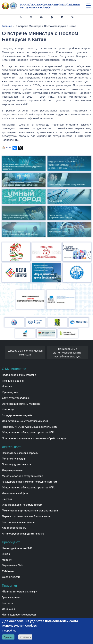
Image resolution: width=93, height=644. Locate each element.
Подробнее (9, 631)
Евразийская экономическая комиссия (25, 353)
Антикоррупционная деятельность (23, 534)
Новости (7, 560)
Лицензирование (12, 470)
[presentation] (3, 354)
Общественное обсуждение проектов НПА (28, 433)
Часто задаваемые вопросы (19, 615)
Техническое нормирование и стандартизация (30, 511)
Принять (8, 637)
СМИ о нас (8, 571)
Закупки (7, 499)
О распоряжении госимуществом (22, 505)
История (7, 387)
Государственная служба (17, 415)
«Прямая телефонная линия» (19, 592)
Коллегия (8, 410)
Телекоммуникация (14, 459)
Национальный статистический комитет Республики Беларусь (68, 353)
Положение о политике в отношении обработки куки (34, 438)
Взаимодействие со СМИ (17, 548)
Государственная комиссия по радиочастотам (29, 482)
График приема (11, 598)
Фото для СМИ (11, 577)
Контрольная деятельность (19, 522)
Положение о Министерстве (19, 375)
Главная (7, 26)
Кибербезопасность (14, 528)
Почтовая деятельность (17, 465)
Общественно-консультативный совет (25, 421)
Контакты (8, 603)
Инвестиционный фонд (16, 493)
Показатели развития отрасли (20, 453)
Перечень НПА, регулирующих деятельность (30, 427)
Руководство (10, 392)
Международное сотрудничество (23, 476)
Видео (6, 554)
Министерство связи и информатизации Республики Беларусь (50, 6)
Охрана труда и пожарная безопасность (26, 516)
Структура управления (16, 398)
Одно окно (8, 609)
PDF (8, 147)
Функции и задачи (13, 381)
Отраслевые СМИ (13, 566)
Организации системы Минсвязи (21, 404)
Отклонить (25, 637)
